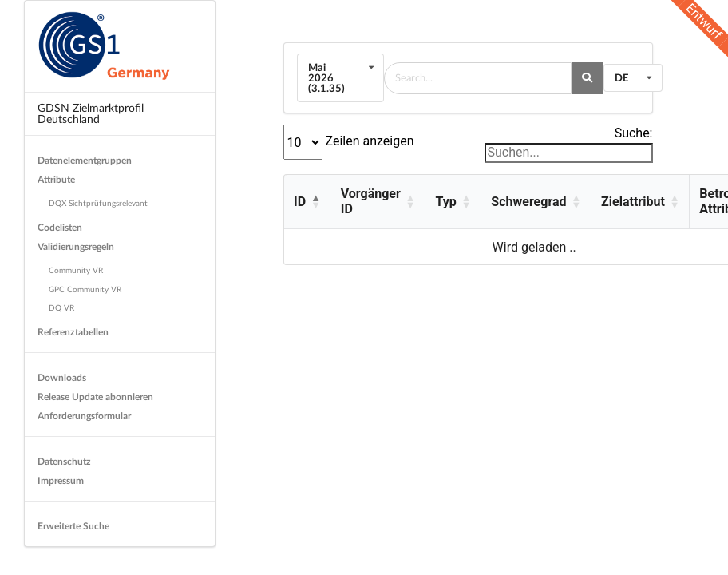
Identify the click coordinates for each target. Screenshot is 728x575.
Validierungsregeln (76, 246)
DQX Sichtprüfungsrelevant (98, 203)
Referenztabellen (73, 332)
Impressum (61, 480)
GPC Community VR (85, 289)
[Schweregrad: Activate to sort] (536, 202)
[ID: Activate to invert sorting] (307, 202)
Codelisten (60, 227)
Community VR (76, 270)
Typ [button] (445, 202)
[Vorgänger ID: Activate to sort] (377, 202)
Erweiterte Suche (73, 526)
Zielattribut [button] (633, 202)
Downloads (62, 377)
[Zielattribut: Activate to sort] (640, 202)
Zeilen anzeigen (368, 141)
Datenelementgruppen (85, 160)
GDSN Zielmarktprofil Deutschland (91, 113)
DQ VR (61, 307)
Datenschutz (64, 461)
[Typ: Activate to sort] (453, 202)
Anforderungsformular (84, 416)
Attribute (56, 179)
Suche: (634, 133)
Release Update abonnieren (95, 397)
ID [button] (300, 202)
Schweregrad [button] (528, 202)
